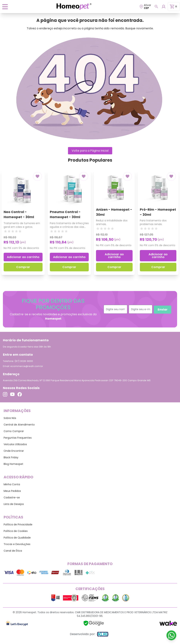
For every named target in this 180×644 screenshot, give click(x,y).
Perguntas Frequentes (18, 438)
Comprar (23, 267)
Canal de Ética (13, 551)
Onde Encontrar (14, 451)
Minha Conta (12, 484)
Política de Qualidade (17, 538)
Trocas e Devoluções (17, 544)
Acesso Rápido (18, 477)
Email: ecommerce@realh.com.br (23, 366)
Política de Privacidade (18, 524)
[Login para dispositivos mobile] (164, 7)
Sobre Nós (10, 418)
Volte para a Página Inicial (90, 151)
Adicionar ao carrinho (23, 257)
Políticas (13, 517)
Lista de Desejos (14, 504)
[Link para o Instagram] (5, 394)
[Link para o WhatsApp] (171, 635)
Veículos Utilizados (15, 444)
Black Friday (11, 457)
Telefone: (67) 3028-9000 (18, 361)
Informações (17, 411)
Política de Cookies (16, 531)
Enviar (163, 310)
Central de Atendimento (19, 425)
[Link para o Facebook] (20, 394)
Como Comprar (14, 431)
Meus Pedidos (12, 491)
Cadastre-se (12, 497)
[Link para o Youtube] (12, 394)
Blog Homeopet (13, 464)
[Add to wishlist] (37, 176)
